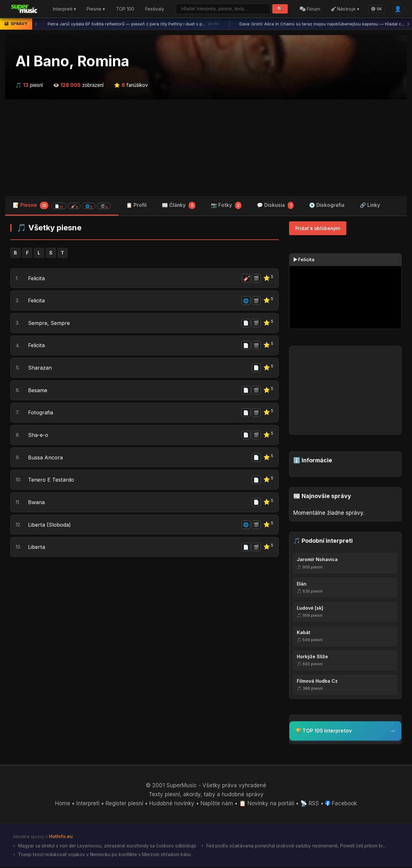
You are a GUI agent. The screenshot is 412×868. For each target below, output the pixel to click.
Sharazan (40, 368)
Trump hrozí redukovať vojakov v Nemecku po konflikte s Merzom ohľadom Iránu (104, 855)
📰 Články (179, 206)
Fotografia (41, 413)
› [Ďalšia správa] (408, 24)
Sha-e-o (38, 436)
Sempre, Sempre (50, 323)
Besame (38, 391)
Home (62, 804)
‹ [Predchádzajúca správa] (36, 24)
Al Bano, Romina (72, 61)
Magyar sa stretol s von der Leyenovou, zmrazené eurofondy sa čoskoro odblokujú (107, 846)
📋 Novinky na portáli (267, 804)
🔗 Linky (370, 205)
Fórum (310, 9)
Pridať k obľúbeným (318, 228)
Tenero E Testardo (52, 481)
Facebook (342, 804)
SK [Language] (377, 9)
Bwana (37, 504)
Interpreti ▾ (64, 9)
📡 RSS (310, 804)
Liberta (37, 549)
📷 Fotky (226, 206)
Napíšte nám (217, 804)
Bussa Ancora (46, 459)
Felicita (37, 278)
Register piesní (124, 804)
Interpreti (87, 804)
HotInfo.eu (61, 837)
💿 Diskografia (327, 205)
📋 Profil (136, 205)
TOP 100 (125, 9)
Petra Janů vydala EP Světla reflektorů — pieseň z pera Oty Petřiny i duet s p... (134, 24)
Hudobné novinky (172, 804)
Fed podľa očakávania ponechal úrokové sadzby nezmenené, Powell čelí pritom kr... (297, 846)
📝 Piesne (62, 205)
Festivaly (155, 9)
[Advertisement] (206, 148)
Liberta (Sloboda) (50, 526)
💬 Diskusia (275, 206)
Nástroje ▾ (345, 9)
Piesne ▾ (96, 9)
